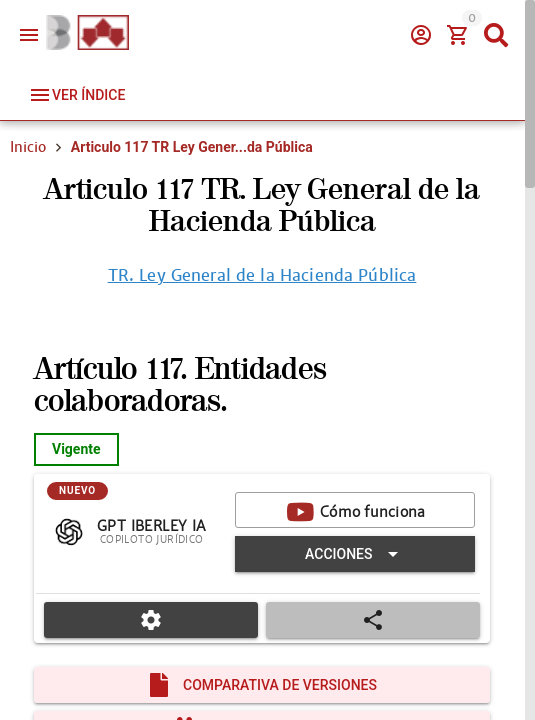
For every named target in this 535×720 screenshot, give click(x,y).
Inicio (28, 147)
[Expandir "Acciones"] (355, 554)
